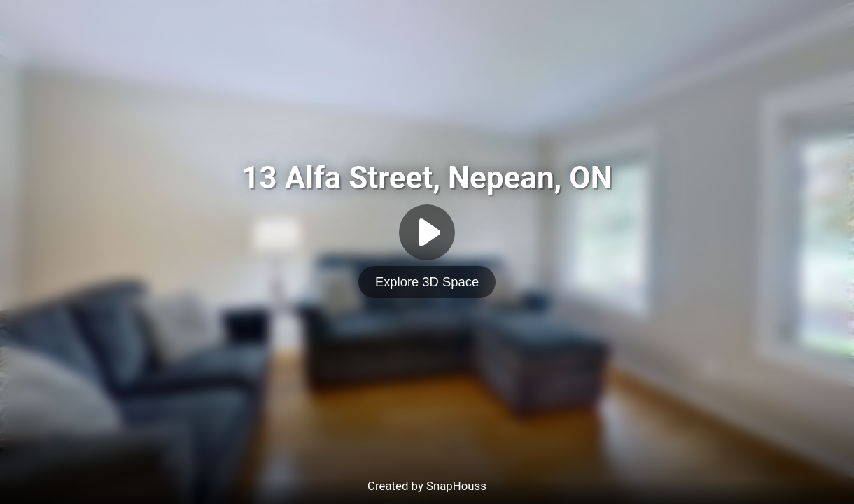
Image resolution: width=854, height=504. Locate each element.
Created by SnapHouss (427, 486)
